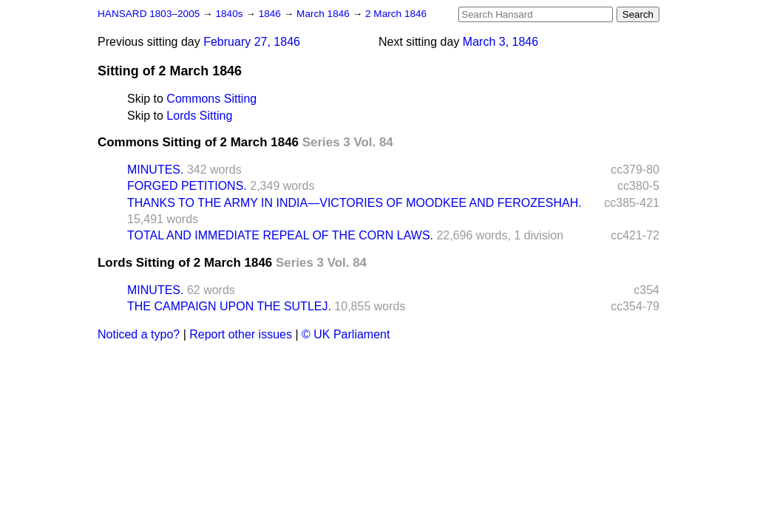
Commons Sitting (211, 99)
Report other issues (241, 334)
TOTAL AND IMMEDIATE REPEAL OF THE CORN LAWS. (280, 235)
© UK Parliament (346, 334)
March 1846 (325, 14)
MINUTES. (155, 170)
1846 (271, 14)
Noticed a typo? (139, 334)
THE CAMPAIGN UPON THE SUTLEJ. (229, 306)
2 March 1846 (396, 14)
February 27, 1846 (252, 42)
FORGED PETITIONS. (187, 186)
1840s (230, 14)
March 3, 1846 (500, 42)
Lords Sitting (199, 116)
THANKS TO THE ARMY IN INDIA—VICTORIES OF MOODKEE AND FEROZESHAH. (354, 203)
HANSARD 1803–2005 (149, 14)
